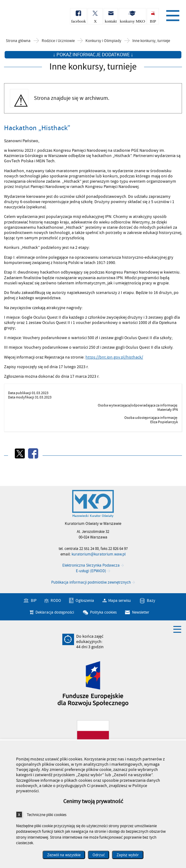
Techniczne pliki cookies (47, 815)
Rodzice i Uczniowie (58, 41)
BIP (34, 601)
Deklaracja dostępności (55, 612)
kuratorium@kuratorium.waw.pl (99, 554)
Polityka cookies (103, 612)
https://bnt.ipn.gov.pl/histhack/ (114, 357)
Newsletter (141, 612)
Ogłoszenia (85, 601)
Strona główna (18, 41)
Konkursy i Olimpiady (103, 41)
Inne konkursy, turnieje (151, 41)
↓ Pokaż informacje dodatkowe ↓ (93, 55)
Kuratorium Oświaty (37, 18)
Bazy (151, 601)
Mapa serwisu (120, 601)
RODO (56, 601)
